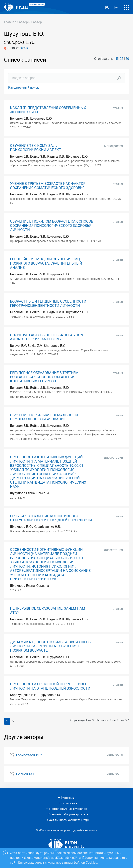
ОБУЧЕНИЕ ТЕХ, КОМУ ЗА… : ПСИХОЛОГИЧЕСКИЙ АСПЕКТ (36, 148)
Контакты (68, 798)
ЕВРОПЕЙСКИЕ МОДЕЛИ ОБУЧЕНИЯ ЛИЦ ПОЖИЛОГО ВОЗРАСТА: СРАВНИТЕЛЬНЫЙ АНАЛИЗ (46, 263)
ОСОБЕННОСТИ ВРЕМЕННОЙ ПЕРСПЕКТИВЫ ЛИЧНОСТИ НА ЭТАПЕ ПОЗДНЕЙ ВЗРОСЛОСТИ (50, 686)
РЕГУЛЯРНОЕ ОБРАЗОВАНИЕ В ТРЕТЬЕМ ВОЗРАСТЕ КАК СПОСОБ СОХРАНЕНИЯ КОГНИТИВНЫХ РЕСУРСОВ (44, 377)
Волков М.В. (26, 774)
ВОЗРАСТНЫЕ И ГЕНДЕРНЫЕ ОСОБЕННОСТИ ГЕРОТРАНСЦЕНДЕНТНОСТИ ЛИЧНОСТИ (48, 303)
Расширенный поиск (24, 87)
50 (127, 59)
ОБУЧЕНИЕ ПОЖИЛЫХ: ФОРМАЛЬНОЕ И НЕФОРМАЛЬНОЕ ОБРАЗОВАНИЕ (44, 417)
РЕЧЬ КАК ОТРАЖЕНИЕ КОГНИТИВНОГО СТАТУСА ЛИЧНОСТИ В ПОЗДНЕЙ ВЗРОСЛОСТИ (51, 518)
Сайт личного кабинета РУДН (68, 820)
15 (116, 59)
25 (122, 59)
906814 (24, 48)
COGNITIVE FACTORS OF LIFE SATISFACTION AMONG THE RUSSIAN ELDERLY (47, 337)
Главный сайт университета (68, 814)
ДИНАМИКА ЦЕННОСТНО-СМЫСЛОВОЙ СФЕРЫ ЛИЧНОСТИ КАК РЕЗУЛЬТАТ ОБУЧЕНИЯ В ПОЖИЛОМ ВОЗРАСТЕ (51, 646)
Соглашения (68, 803)
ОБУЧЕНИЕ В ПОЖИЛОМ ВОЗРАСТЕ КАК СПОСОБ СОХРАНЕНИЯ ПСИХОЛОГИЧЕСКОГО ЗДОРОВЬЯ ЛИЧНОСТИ (52, 226)
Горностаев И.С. (30, 755)
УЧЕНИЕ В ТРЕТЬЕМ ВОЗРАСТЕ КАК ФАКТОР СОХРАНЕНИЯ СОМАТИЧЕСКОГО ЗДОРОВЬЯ (48, 186)
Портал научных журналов (68, 809)
